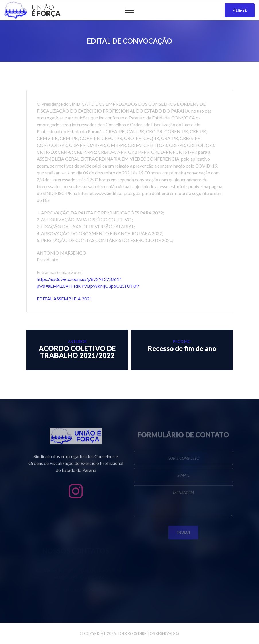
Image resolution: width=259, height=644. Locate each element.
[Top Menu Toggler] (130, 10)
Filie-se (240, 10)
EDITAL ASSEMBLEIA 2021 (64, 299)
